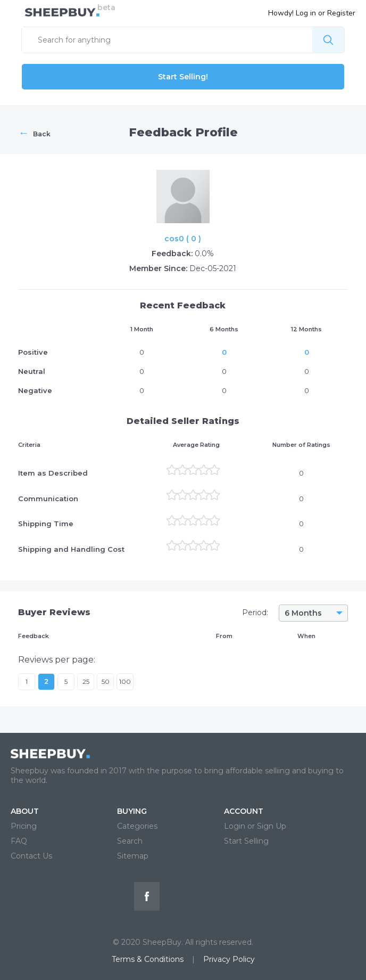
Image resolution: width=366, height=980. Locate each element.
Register (341, 13)
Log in (306, 13)
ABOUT (25, 811)
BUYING (132, 811)
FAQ (19, 841)
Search (130, 841)
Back (34, 133)
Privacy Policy (229, 959)
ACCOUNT (244, 811)
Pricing (24, 826)
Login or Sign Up (255, 826)
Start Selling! (183, 77)
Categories (137, 826)
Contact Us (31, 856)
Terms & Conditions (148, 959)
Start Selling (246, 841)
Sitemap (133, 856)
